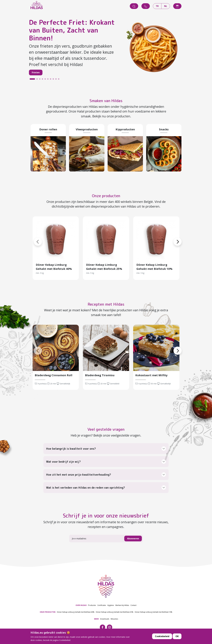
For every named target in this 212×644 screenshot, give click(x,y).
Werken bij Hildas (122, 605)
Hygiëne (111, 605)
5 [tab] (46, 80)
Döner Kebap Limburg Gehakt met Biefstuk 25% (115, 612)
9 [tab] (57, 80)
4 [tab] (43, 80)
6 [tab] (49, 80)
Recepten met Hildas (106, 304)
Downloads (105, 619)
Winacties (114, 619)
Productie (92, 605)
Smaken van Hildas (106, 100)
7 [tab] (51, 80)
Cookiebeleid (162, 636)
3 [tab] (40, 80)
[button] (34, 238)
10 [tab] (59, 80)
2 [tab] (38, 80)
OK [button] (177, 636)
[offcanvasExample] (177, 6)
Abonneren (133, 539)
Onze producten (106, 195)
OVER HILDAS (81, 605)
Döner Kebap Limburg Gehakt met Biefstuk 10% (154, 612)
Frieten (36, 72)
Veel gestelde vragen (106, 429)
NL (166, 6)
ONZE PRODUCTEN (48, 612)
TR (157, 6)
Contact (133, 605)
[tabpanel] (106, 48)
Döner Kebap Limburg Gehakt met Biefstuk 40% (76, 612)
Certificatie (102, 605)
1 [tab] (31, 80)
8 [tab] (54, 80)
